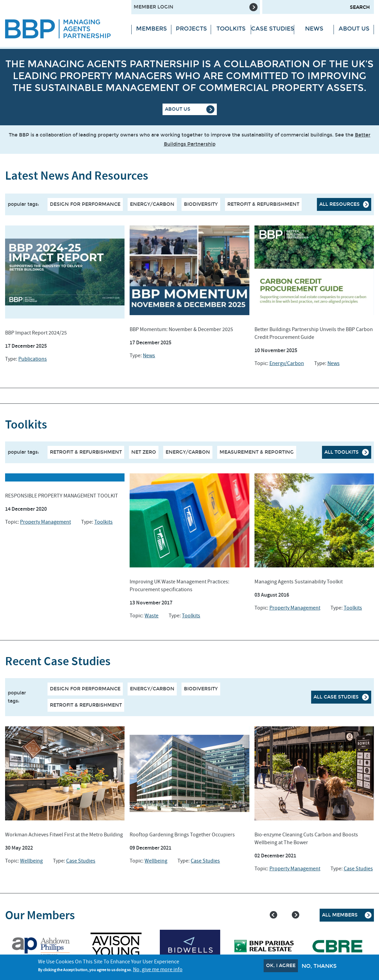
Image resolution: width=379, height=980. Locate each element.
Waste (151, 616)
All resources (339, 204)
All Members (340, 915)
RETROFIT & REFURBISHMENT (86, 452)
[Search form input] (318, 7)
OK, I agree (281, 966)
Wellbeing (31, 861)
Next (296, 915)
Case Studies (273, 29)
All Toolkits (342, 452)
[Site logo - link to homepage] (63, 29)
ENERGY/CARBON (188, 452)
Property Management (45, 522)
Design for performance (85, 204)
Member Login (154, 7)
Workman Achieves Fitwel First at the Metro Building (64, 835)
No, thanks (319, 966)
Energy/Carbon (152, 204)
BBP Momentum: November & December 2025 (181, 329)
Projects (191, 29)
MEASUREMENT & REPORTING (257, 452)
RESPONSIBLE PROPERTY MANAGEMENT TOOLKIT (62, 496)
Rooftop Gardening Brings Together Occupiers (182, 835)
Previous (273, 915)
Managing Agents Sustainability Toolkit (299, 582)
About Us (354, 29)
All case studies (336, 697)
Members (151, 29)
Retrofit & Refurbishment (263, 204)
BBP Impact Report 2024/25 (36, 333)
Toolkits (231, 29)
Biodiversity (201, 204)
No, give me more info (158, 969)
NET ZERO (144, 452)
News (314, 29)
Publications (33, 359)
